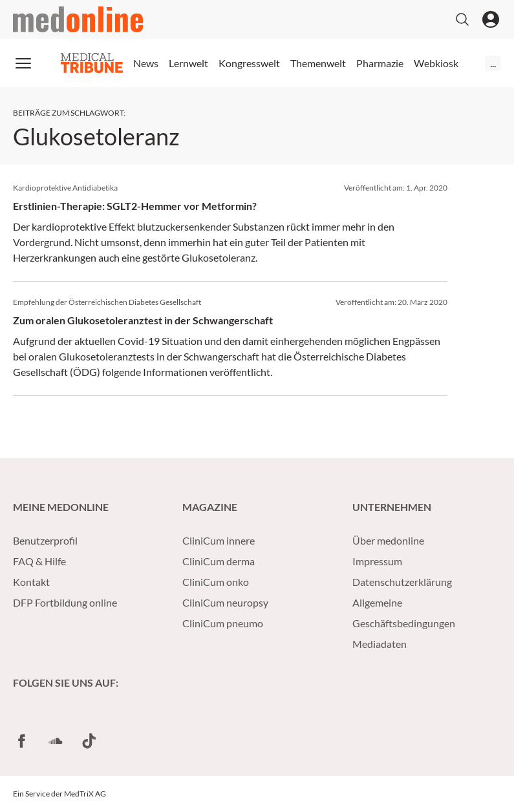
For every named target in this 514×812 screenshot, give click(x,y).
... (493, 63)
